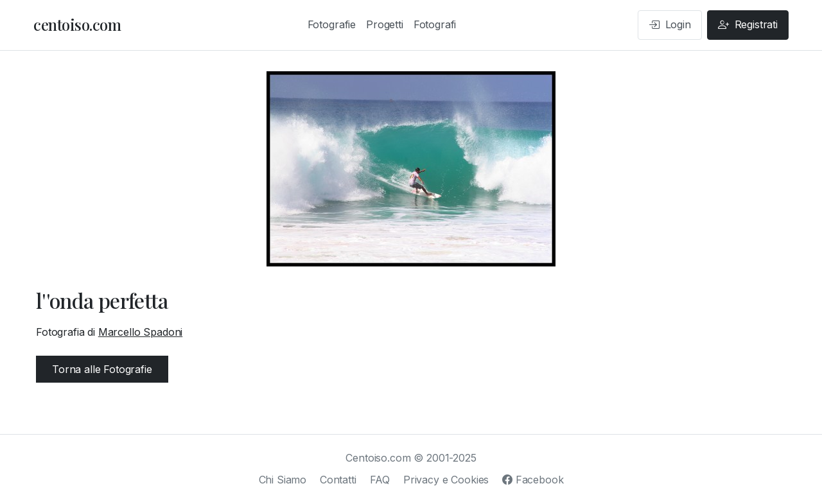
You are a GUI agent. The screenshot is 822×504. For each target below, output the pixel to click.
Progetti (385, 24)
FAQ (380, 480)
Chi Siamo (283, 480)
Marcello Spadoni (140, 332)
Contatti (338, 480)
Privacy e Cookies (446, 480)
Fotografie (332, 24)
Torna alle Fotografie (102, 369)
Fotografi (435, 24)
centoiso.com (77, 24)
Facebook (533, 480)
